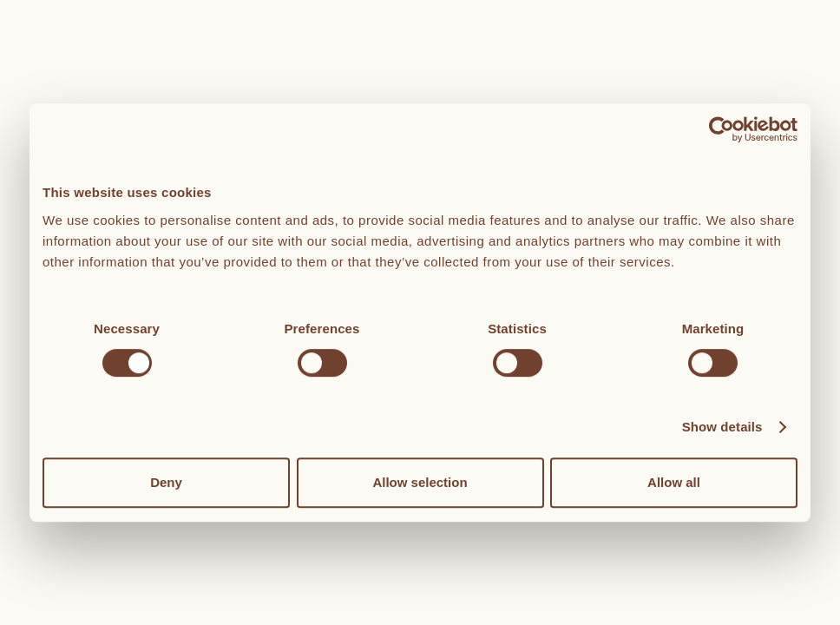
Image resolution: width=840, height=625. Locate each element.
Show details (722, 427)
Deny (166, 482)
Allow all (674, 482)
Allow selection (420, 482)
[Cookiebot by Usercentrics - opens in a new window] (722, 129)
